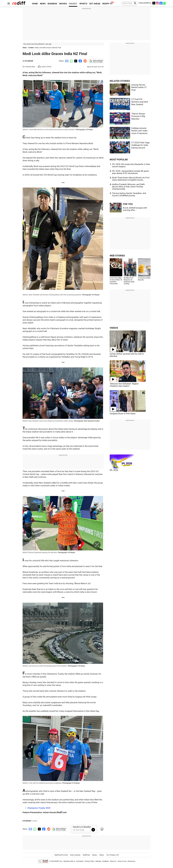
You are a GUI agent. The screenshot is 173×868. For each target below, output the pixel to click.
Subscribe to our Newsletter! (82, 827)
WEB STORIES (117, 256)
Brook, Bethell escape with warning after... (135, 209)
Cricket (31, 48)
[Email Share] (66, 61)
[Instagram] (157, 3)
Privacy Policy (90, 861)
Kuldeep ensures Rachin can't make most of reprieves (139, 131)
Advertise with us (69, 861)
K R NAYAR (29, 61)
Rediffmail (86, 855)
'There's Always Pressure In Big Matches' (138, 116)
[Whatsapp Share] (71, 61)
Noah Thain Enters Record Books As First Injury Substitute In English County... (131, 179)
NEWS (43, 4)
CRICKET (73, 4)
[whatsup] (165, 3)
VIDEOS (114, 328)
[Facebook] (161, 3)
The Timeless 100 (112, 855)
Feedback (106, 861)
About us (113, 861)
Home (25, 48)
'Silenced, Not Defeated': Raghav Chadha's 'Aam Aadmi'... (124, 385)
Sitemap (98, 861)
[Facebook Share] (80, 61)
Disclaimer (80, 861)
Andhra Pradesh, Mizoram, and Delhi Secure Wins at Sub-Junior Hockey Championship (128, 187)
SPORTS (83, 4)
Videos (102, 855)
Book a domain (75, 855)
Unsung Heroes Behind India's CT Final (139, 87)
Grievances (131, 861)
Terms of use (122, 861)
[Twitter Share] (75, 61)
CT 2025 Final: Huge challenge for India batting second (140, 145)
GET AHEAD (95, 4)
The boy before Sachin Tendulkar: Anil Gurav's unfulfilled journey (129, 194)
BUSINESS (52, 4)
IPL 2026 (114, 470)
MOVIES (63, 4)
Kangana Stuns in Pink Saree (123, 414)
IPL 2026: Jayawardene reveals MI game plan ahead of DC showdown (130, 172)
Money (95, 855)
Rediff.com (58, 861)
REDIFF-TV (107, 4)
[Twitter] (154, 3)
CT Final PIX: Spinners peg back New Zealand (140, 102)
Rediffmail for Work (61, 855)
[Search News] (134, 3)
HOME (35, 4)
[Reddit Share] (85, 61)
